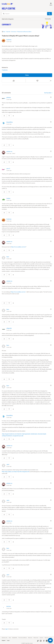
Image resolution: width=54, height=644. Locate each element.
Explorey (9, 40)
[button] (50, 4)
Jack (8, 464)
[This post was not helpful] (38, 81)
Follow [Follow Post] (27, 75)
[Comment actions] (51, 97)
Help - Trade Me (7, 32)
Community (6, 24)
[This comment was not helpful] (9, 116)
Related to (5, 67)
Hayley (8, 198)
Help (10, 638)
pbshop (9, 97)
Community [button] (48, 19)
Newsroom (36, 638)
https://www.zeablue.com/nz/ (18, 247)
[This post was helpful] (14, 81)
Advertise (47, 638)
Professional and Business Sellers (24, 32)
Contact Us (15, 638)
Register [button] (4, 640)
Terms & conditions (23, 638)
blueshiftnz (10, 122)
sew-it (8, 168)
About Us (30, 638)
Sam (8, 257)
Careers (41, 638)
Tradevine (5, 70)
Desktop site (5, 638)
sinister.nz (9, 151)
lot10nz (9, 606)
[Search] (27, 14)
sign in (7, 629)
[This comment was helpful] (4, 116)
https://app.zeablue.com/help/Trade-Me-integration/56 (16, 472)
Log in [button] (8, 640)
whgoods (9, 328)
